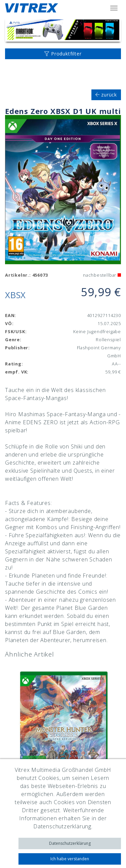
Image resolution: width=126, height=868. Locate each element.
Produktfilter (63, 54)
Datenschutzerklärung (70, 843)
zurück (106, 95)
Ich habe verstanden (70, 859)
